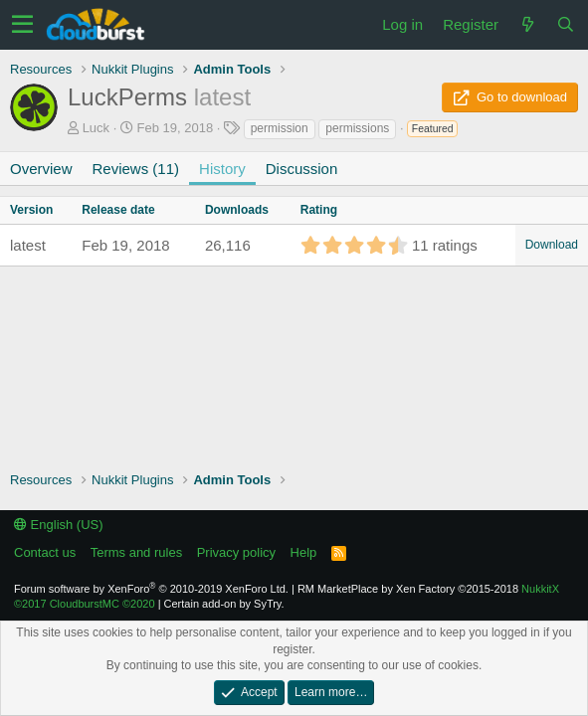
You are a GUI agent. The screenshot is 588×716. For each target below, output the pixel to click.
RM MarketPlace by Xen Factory (408, 589)
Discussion (302, 169)
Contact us (45, 552)
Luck (96, 128)
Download (552, 245)
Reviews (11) (136, 169)
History (222, 169)
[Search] (565, 24)
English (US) (59, 525)
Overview (41, 169)
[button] (22, 25)
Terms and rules (136, 552)
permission (280, 128)
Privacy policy (236, 552)
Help (304, 552)
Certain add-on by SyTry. (224, 604)
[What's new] (527, 24)
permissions (357, 128)
